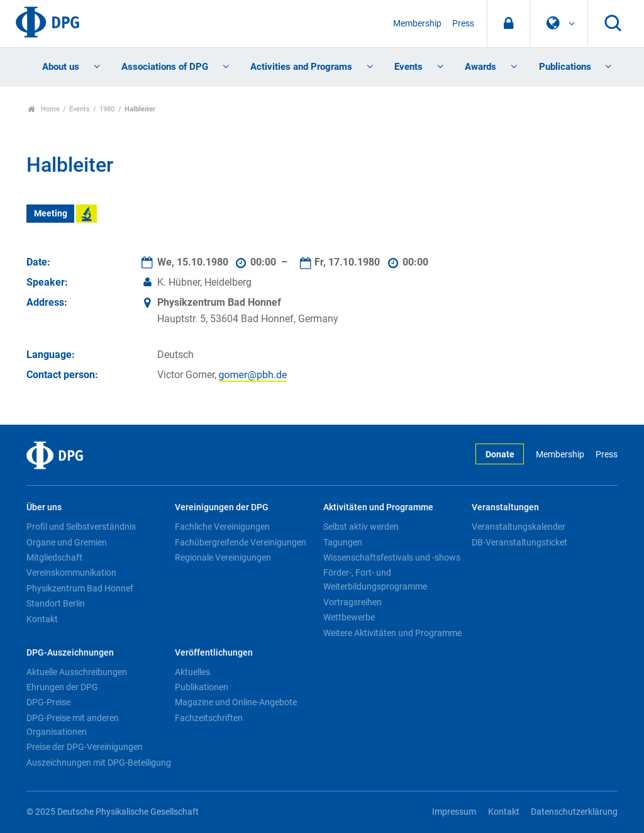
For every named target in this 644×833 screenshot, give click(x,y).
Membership (417, 24)
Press (463, 24)
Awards (480, 67)
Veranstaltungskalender (519, 527)
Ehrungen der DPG (62, 687)
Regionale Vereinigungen (223, 557)
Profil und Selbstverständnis (81, 527)
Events (408, 67)
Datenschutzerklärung (574, 812)
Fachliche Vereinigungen (222, 527)
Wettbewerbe (349, 617)
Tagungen (343, 542)
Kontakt (42, 619)
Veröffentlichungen (214, 653)
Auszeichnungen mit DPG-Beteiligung (99, 763)
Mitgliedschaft (54, 557)
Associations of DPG (165, 67)
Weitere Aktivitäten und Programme (392, 633)
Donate (500, 455)
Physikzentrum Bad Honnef (80, 588)
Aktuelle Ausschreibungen (77, 672)
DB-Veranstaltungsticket (519, 542)
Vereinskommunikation (71, 573)
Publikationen (202, 687)
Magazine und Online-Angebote (236, 702)
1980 (107, 109)
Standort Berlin (56, 603)
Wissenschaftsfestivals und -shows (392, 557)
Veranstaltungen (505, 507)
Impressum (454, 812)
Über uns (44, 507)
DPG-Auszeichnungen (70, 653)
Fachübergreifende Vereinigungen (241, 542)
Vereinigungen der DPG (222, 507)
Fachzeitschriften (209, 718)
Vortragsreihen (353, 602)
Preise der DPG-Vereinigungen (85, 747)
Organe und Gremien (67, 542)
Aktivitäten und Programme (378, 507)
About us (61, 67)
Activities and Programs (301, 67)
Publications (565, 67)
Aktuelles (192, 672)
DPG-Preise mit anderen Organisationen (73, 725)
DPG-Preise (48, 702)
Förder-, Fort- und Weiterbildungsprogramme (375, 579)
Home (44, 109)
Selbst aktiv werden (361, 527)
